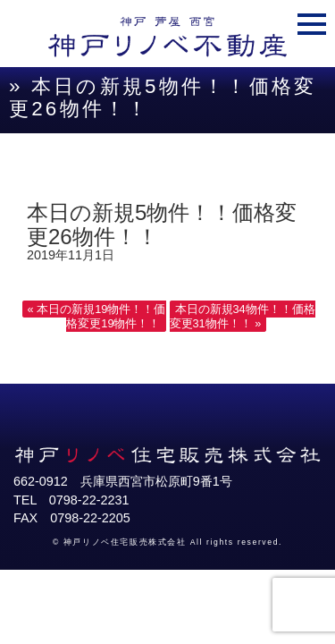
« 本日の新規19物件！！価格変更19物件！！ (97, 316)
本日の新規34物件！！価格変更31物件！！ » (243, 316)
